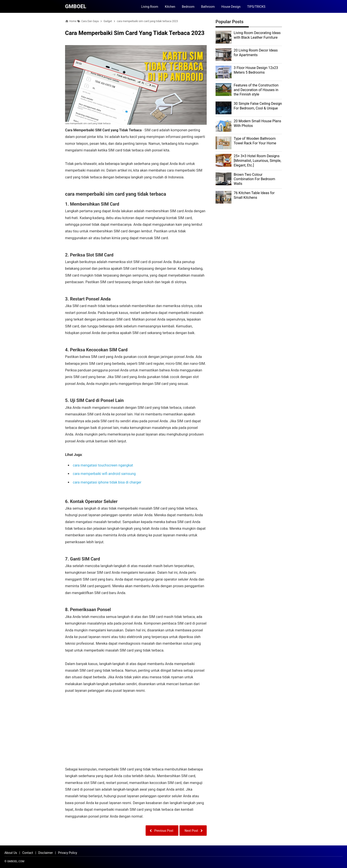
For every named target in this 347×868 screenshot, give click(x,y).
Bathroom (208, 7)
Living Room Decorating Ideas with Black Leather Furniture (257, 35)
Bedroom (188, 7)
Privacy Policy (67, 853)
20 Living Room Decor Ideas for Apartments (256, 53)
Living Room (150, 7)
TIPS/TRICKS (256, 7)
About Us (11, 853)
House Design (231, 7)
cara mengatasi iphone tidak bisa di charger (107, 482)
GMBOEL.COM (16, 861)
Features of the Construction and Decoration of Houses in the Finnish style (256, 90)
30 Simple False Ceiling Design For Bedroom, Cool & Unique (258, 106)
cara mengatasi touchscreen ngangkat (103, 465)
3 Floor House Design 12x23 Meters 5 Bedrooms (256, 70)
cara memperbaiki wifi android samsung (104, 474)
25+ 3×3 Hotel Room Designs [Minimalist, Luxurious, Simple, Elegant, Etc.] (257, 161)
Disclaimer (46, 853)
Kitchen (170, 7)
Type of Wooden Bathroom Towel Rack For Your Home (255, 141)
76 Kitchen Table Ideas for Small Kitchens (254, 195)
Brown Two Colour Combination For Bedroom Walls (254, 179)
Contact (28, 853)
